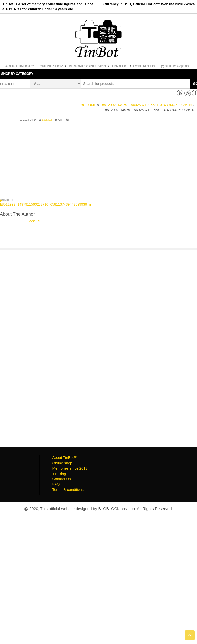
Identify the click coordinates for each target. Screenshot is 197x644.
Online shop (51, 66)
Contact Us (144, 66)
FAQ (56, 484)
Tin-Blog (119, 66)
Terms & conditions (68, 490)
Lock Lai (47, 120)
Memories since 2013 (87, 66)
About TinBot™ (20, 66)
